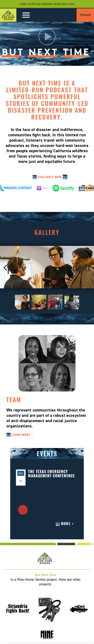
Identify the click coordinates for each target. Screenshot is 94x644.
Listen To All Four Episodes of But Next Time (47, 4)
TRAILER (85, 15)
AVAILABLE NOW (50, 177)
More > (67, 524)
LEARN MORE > (22, 435)
